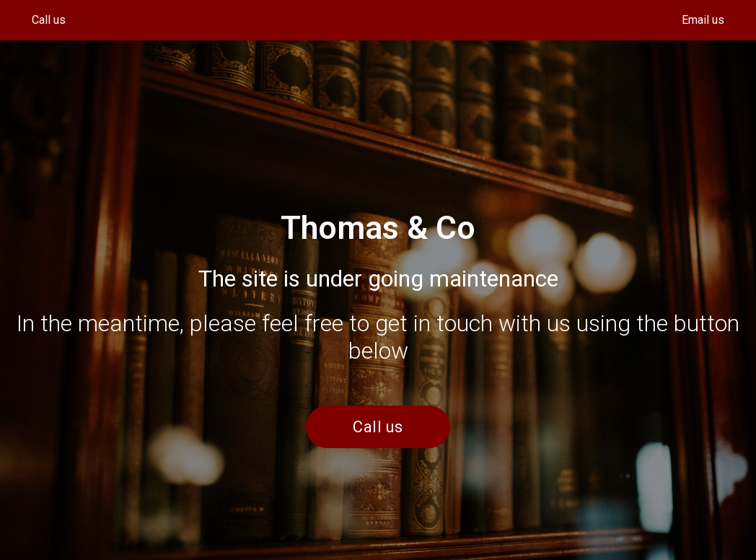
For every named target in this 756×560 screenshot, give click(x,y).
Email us (703, 20)
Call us (49, 20)
